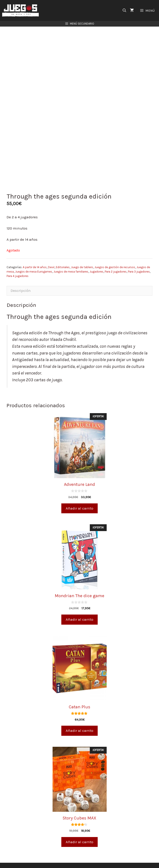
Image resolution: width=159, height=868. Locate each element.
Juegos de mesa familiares (71, 263)
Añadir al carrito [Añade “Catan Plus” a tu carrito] (79, 722)
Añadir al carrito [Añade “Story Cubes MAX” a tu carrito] (79, 833)
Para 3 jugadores (139, 263)
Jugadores (96, 263)
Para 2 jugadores (116, 263)
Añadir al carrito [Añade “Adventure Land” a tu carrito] (79, 499)
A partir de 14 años (35, 258)
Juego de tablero (82, 258)
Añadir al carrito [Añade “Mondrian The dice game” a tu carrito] (79, 611)
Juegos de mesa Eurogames (34, 263)
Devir (51, 258)
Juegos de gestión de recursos (115, 258)
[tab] (79, 282)
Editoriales (63, 258)
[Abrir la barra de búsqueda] (125, 10)
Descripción (21, 282)
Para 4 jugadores (18, 267)
